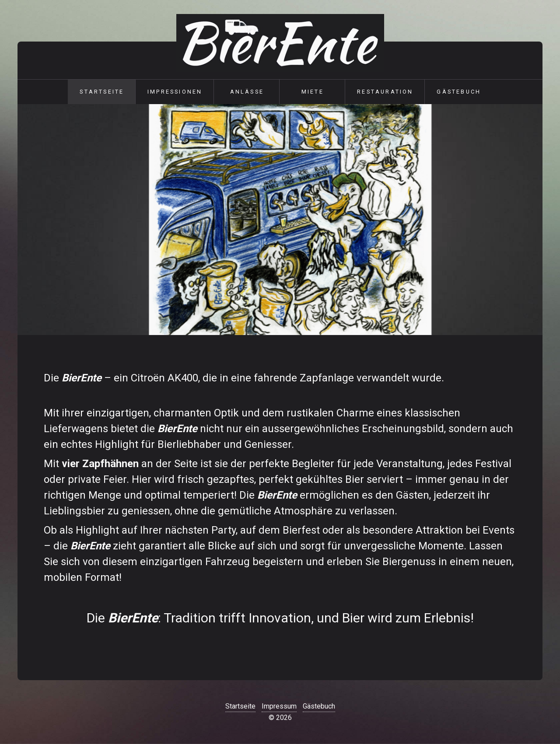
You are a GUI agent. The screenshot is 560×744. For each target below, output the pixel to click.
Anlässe (247, 92)
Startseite (102, 92)
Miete (313, 92)
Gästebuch (459, 92)
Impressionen (175, 92)
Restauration (385, 92)
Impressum (279, 706)
